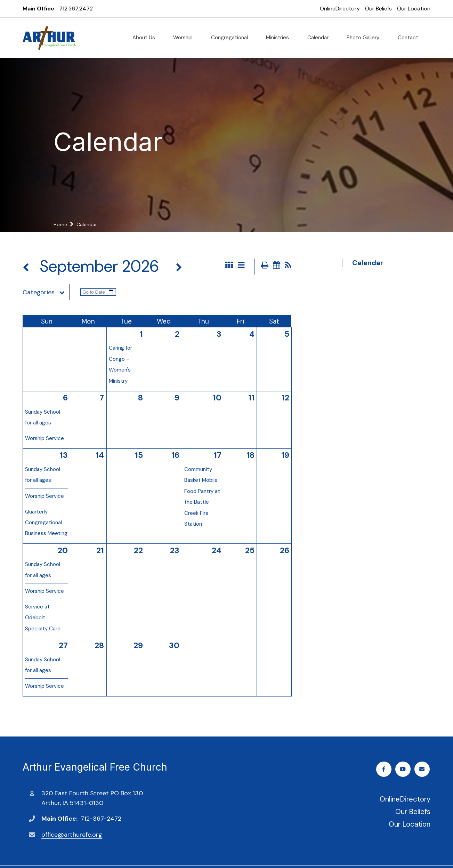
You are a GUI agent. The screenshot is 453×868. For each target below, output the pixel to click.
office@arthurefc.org (72, 835)
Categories (46, 292)
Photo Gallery (366, 38)
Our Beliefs (378, 9)
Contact (411, 38)
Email (423, 769)
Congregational (232, 38)
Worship (186, 38)
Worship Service (45, 438)
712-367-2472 (101, 819)
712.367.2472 (76, 9)
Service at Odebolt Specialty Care (43, 618)
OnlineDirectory (340, 9)
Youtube (404, 769)
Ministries (280, 38)
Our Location (414, 9)
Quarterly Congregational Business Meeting (46, 523)
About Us (147, 38)
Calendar (321, 38)
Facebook (385, 769)
